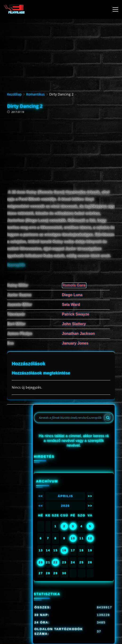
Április (65, 496)
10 (73, 538)
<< (41, 496)
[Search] (108, 418)
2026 (65, 506)
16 (64, 550)
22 (55, 562)
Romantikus (35, 94)
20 (41, 562)
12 (90, 538)
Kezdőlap (14, 94)
